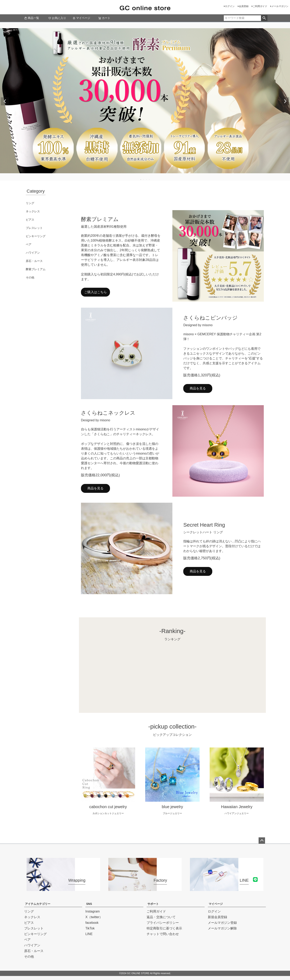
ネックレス (33, 211)
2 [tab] (144, 180)
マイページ (81, 18)
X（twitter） (94, 917)
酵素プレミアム (36, 269)
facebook (92, 923)
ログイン (230, 6)
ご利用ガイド (260, 6)
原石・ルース (34, 261)
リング (30, 203)
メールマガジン (280, 6)
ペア (29, 244)
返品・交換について (161, 917)
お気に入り (57, 18)
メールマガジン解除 (222, 928)
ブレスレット (34, 228)
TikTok (90, 928)
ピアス (30, 220)
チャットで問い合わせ (163, 934)
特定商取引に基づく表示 (164, 928)
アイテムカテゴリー (38, 904)
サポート (153, 904)
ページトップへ (262, 841)
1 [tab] (141, 180)
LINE (89, 934)
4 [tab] (149, 180)
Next (285, 101)
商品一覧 (32, 18)
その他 (30, 277)
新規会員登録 (217, 917)
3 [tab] (147, 180)
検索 (264, 18)
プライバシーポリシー (163, 923)
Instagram (93, 911)
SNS (89, 904)
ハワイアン (33, 253)
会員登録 (244, 6)
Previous (5, 101)
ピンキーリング (36, 236)
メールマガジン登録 (222, 923)
